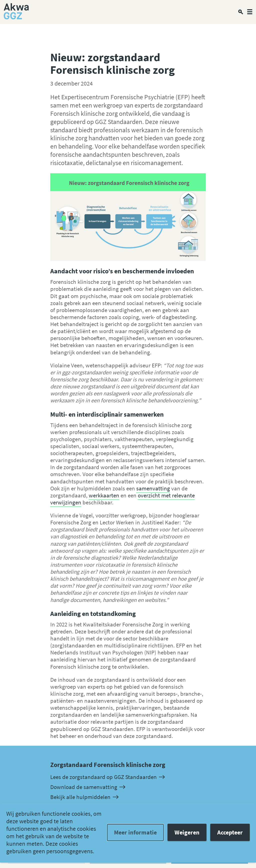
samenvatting (153, 488)
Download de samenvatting (87, 787)
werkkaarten (104, 495)
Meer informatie (135, 832)
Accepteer (230, 832)
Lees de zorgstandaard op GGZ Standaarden (107, 777)
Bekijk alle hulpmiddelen (84, 797)
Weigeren (187, 832)
